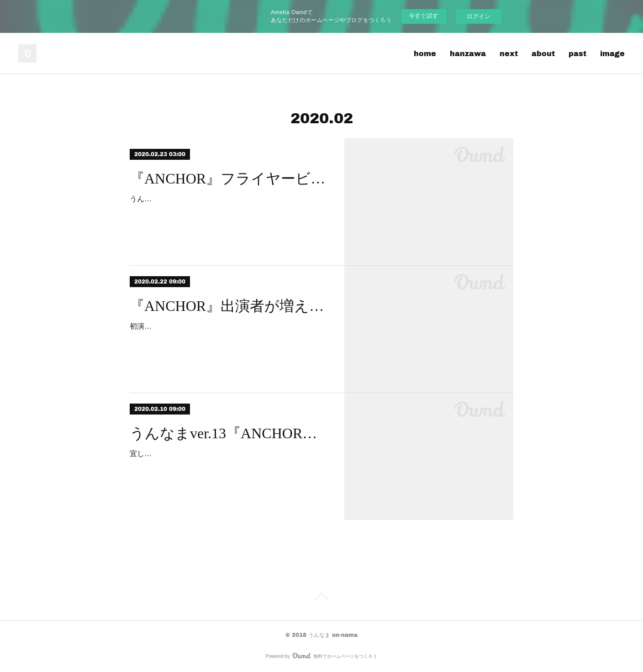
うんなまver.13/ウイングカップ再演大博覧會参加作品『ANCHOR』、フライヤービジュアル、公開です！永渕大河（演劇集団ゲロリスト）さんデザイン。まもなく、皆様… (228, 212)
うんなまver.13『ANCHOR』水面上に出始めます (229, 433)
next (509, 53)
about (543, 53)
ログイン (479, 16)
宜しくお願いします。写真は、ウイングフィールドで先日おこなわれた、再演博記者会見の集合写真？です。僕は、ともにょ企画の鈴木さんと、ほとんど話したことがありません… (228, 467)
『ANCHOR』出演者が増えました (229, 306)
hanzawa (468, 53)
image (612, 53)
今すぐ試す (424, 16)
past (577, 53)
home (425, 53)
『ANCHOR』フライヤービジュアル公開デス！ (229, 178)
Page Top (321, 598)
